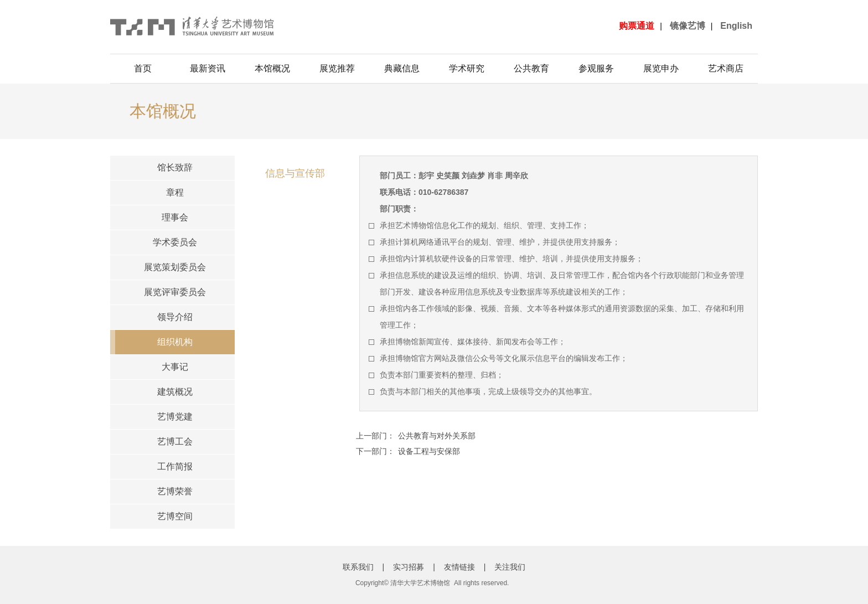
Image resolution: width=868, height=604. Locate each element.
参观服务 (596, 68)
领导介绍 (175, 317)
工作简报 (175, 466)
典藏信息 (402, 68)
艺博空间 (175, 516)
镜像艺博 (688, 26)
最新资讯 (208, 68)
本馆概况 (272, 68)
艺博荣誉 (175, 491)
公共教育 (531, 68)
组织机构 (175, 342)
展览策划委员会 (175, 267)
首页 (143, 68)
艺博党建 (175, 417)
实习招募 (409, 567)
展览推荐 (337, 68)
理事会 (175, 217)
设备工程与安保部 (429, 451)
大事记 (175, 367)
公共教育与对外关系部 (437, 436)
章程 (175, 192)
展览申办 (661, 68)
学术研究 (467, 68)
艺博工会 (175, 442)
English (736, 26)
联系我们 (358, 567)
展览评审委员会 (175, 292)
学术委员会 (175, 242)
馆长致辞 (175, 167)
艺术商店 (726, 68)
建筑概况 (175, 392)
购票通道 (637, 26)
